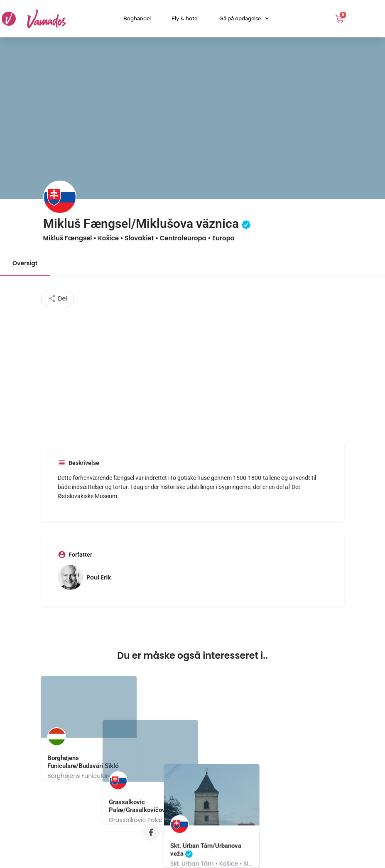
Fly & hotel (185, 19)
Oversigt (25, 263)
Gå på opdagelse (244, 18)
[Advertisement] (193, 369)
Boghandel (137, 19)
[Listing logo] (60, 197)
